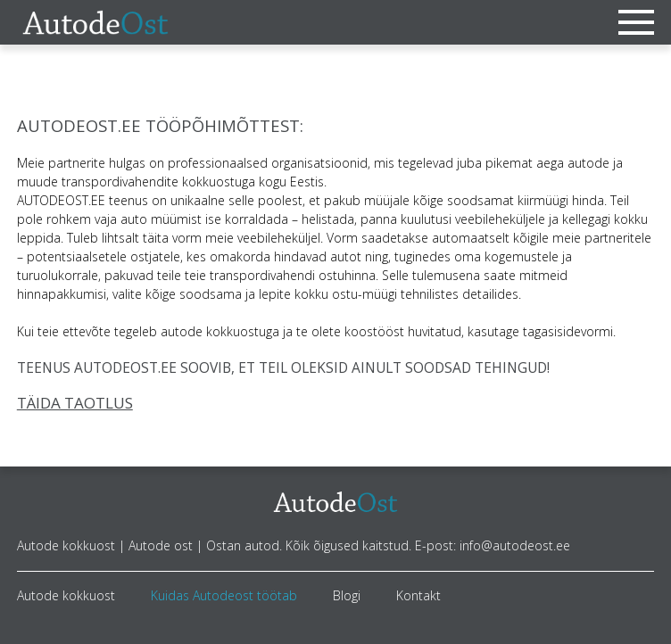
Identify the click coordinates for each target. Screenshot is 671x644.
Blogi (347, 596)
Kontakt (418, 596)
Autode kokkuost (66, 596)
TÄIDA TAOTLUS (75, 403)
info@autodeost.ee (515, 545)
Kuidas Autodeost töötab (224, 596)
